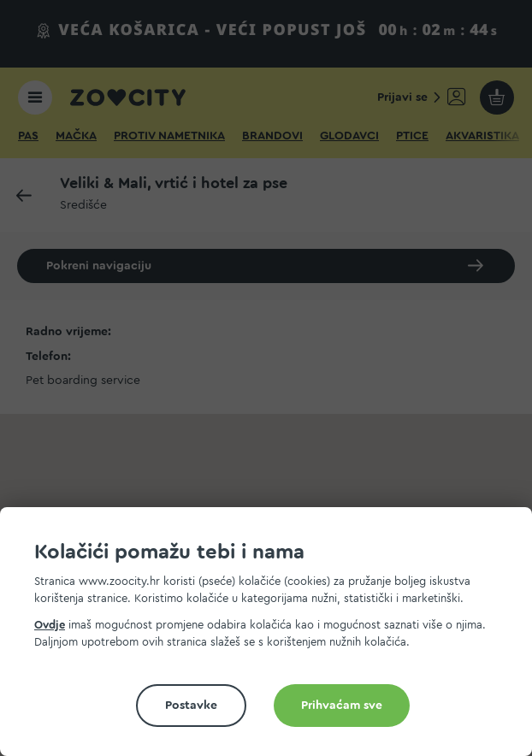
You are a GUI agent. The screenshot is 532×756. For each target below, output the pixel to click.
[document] (273, 638)
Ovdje (50, 625)
